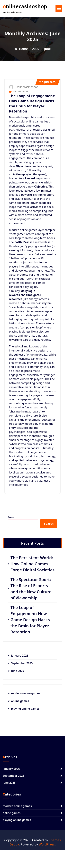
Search (12, 517)
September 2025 (22, 663)
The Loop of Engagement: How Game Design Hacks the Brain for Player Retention (32, 103)
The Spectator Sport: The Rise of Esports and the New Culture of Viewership (31, 589)
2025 (36, 49)
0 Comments (19, 91)
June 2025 (18, 671)
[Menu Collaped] (59, 8)
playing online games (25, 709)
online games (20, 701)
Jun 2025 (47, 82)
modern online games (26, 693)
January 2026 (20, 656)
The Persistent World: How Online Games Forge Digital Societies (33, 564)
